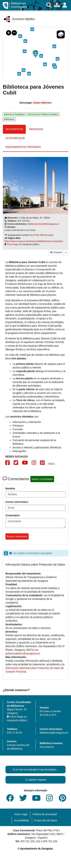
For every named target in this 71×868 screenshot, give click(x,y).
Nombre (10, 488)
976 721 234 (50, 841)
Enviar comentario (17, 536)
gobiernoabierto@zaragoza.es (23, 653)
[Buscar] (49, 5)
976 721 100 (27, 841)
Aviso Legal (21, 814)
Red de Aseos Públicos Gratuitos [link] (43, 114)
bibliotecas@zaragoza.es (54, 733)
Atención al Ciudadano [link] (14, 114)
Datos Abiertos (43, 103)
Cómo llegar (13, 244)
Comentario (13, 515)
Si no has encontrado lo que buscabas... (35, 770)
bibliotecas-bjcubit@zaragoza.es (43, 224)
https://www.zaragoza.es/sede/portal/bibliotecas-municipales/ (34, 241)
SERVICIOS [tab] (36, 129)
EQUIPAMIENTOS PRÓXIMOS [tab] (23, 147)
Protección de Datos (46, 820)
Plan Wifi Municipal (44, 235)
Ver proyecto (47, 747)
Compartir (56, 252)
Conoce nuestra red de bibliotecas (18, 747)
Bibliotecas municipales (19, 5)
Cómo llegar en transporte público (17, 718)
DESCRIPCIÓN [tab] (14, 129)
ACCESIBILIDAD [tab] (15, 138)
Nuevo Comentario (42, 479)
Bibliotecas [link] (9, 119)
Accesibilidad (21, 820)
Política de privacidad (45, 814)
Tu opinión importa (35, 780)
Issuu (51, 464)
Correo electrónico (17, 502)
